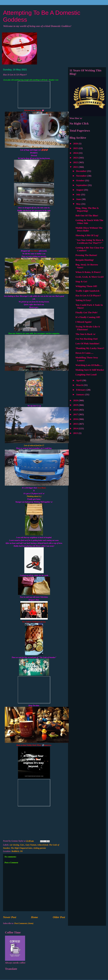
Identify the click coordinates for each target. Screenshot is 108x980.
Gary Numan (31, 845)
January (81, 394)
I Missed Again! (84, 322)
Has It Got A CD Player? (88, 296)
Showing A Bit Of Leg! (87, 235)
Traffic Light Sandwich (87, 291)
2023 (76, 158)
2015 (76, 424)
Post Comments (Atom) (24, 923)
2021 (76, 167)
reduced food (43, 845)
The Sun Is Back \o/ (85, 334)
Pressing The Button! (86, 255)
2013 (76, 433)
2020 (76, 400)
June (79, 199)
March (80, 385)
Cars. (22, 845)
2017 (76, 414)
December (82, 171)
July (79, 194)
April (79, 380)
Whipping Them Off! (86, 286)
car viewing (14, 845)
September (82, 185)
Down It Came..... (84, 353)
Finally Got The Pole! (86, 312)
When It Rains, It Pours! (88, 272)
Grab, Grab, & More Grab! (90, 277)
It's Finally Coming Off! (88, 317)
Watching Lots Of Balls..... (89, 365)
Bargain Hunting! (85, 260)
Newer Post (10, 917)
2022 (76, 162)
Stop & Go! (81, 282)
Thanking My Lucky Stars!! (90, 348)
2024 (76, 153)
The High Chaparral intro (22, 848)
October (81, 180)
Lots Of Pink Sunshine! (87, 343)
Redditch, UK (17, 851)
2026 (76, 144)
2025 (76, 148)
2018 (76, 410)
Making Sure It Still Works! (90, 370)
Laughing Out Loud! (86, 375)
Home (34, 917)
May (79, 204)
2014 (76, 428)
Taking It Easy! (83, 300)
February (81, 390)
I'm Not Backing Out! (87, 339)
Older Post (59, 917)
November (82, 176)
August (80, 190)
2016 (76, 419)
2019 (76, 405)
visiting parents (40, 848)
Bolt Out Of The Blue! (87, 216)
